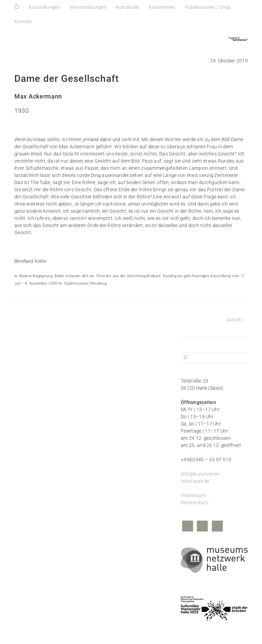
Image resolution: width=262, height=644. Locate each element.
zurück (234, 319)
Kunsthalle (128, 7)
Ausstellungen (44, 7)
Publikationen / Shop (208, 7)
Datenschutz (195, 503)
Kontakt (23, 21)
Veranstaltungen (88, 7)
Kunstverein (162, 7)
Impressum (193, 495)
